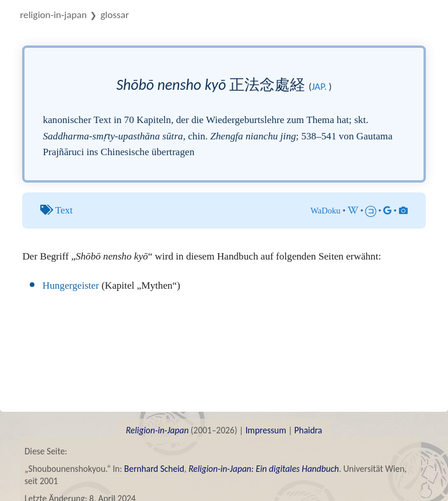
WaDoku (325, 211)
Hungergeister (71, 285)
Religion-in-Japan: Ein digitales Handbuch (264, 469)
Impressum (266, 430)
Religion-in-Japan (53, 15)
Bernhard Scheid (154, 469)
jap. (319, 87)
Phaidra (309, 430)
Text (64, 210)
